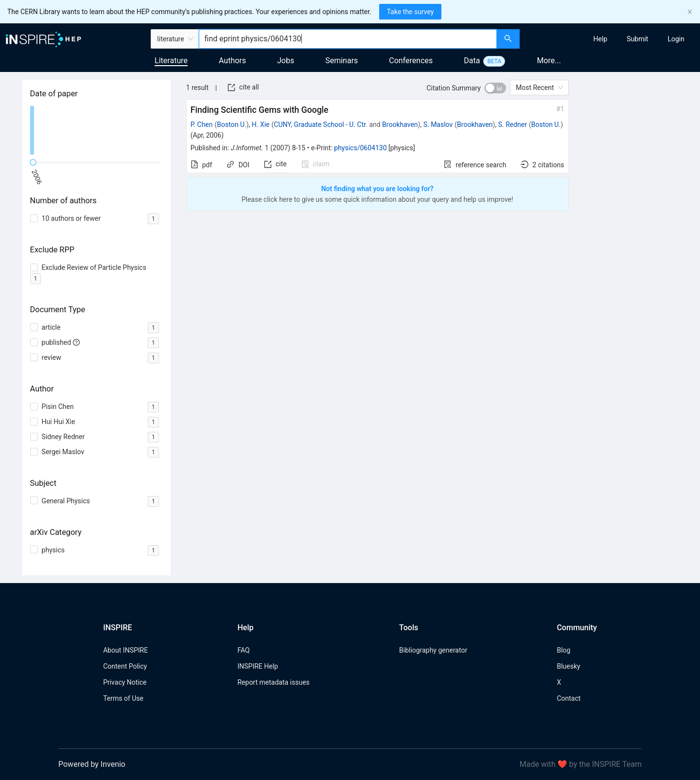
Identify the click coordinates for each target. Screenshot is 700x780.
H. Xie (261, 124)
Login (676, 39)
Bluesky (568, 666)
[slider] (33, 162)
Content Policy (125, 666)
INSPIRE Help (257, 666)
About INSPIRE (125, 650)
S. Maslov (438, 124)
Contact (569, 698)
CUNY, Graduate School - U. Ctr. (321, 124)
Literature (171, 61)
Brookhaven (400, 124)
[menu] (611, 39)
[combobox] (348, 39)
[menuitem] (601, 39)
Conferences (411, 61)
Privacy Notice (125, 682)
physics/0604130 (360, 148)
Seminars (341, 61)
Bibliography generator (433, 650)
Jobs (286, 61)
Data (472, 61)
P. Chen (202, 124)
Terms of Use (123, 698)
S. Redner (513, 124)
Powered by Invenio (92, 764)
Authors (232, 61)
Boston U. (231, 124)
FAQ (243, 650)
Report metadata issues (273, 682)
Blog (563, 650)
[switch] (495, 88)
